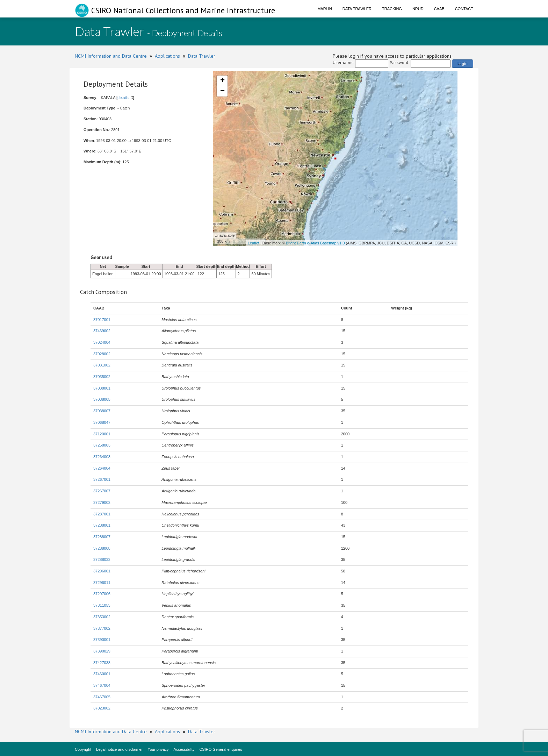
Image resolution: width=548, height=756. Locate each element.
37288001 (102, 525)
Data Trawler (357, 9)
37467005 (102, 697)
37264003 (102, 457)
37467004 (102, 685)
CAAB (439, 9)
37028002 (102, 354)
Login (463, 63)
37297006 (102, 594)
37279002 (102, 502)
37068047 (102, 422)
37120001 (102, 434)
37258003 (102, 445)
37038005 (102, 399)
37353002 (102, 617)
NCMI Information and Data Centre (111, 56)
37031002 (102, 365)
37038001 (102, 388)
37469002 (102, 331)
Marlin (325, 9)
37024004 (102, 342)
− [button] (222, 91)
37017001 (102, 320)
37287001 (102, 514)
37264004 (102, 468)
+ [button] (222, 81)
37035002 (102, 377)
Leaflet (254, 243)
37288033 (102, 559)
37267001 (102, 479)
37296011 (102, 583)
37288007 (102, 537)
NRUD (418, 9)
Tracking (392, 9)
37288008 (102, 548)
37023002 (102, 708)
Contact (464, 9)
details (123, 98)
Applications (167, 56)
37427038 (102, 663)
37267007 (102, 491)
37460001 (102, 674)
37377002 (102, 628)
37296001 (102, 571)
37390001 (102, 640)
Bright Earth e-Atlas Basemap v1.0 (315, 243)
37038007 (102, 411)
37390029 (102, 651)
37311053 (102, 605)
